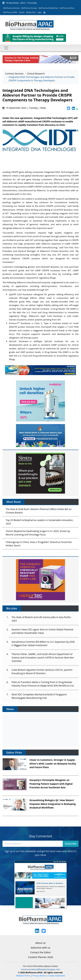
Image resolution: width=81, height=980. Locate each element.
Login (40, 12)
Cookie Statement (56, 976)
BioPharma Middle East (48, 8)
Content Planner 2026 (40, 957)
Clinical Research (36, 74)
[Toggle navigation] (6, 48)
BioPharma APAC (10, 12)
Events (22, 12)
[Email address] (33, 844)
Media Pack (31, 12)
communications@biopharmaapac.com (41, 969)
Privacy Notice (39, 976)
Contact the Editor (40, 952)
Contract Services (14, 74)
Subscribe (71, 844)
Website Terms (23, 976)
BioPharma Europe (29, 8)
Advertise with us (40, 948)
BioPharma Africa (67, 8)
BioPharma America (12, 8)
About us (40, 943)
